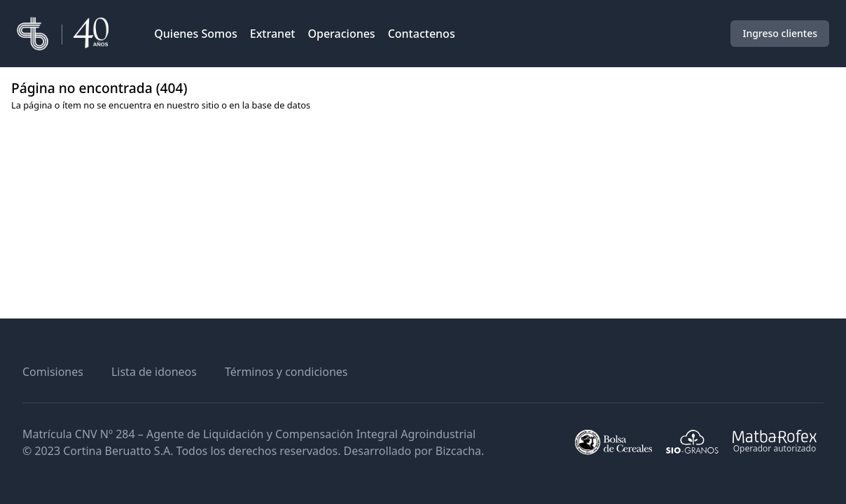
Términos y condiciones (286, 372)
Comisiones (53, 372)
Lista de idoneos (154, 372)
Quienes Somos (196, 34)
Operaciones (341, 34)
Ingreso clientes (780, 33)
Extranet (273, 34)
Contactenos (422, 34)
